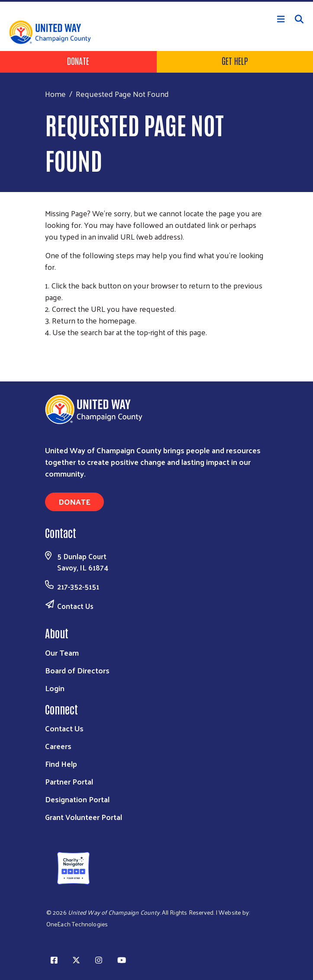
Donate (78, 61)
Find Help (61, 764)
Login (55, 688)
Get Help (235, 61)
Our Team (62, 652)
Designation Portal (77, 799)
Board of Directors (77, 670)
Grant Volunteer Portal (84, 817)
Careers (58, 746)
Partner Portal (69, 781)
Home (55, 94)
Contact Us (75, 606)
